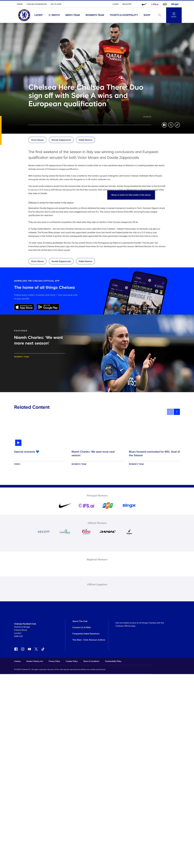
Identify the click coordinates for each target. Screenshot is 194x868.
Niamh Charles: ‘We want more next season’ (93, 454)
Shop (147, 15)
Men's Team (73, 15)
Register (127, 4)
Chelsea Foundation (37, 4)
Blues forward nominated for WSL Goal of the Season (154, 454)
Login (115, 4)
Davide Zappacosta (61, 140)
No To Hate (56, 4)
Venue (20, 4)
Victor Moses (37, 140)
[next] (177, 412)
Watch (54, 15)
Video (17, 464)
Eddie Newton (85, 140)
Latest (39, 15)
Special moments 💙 (27, 452)
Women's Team (95, 15)
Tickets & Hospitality (124, 15)
